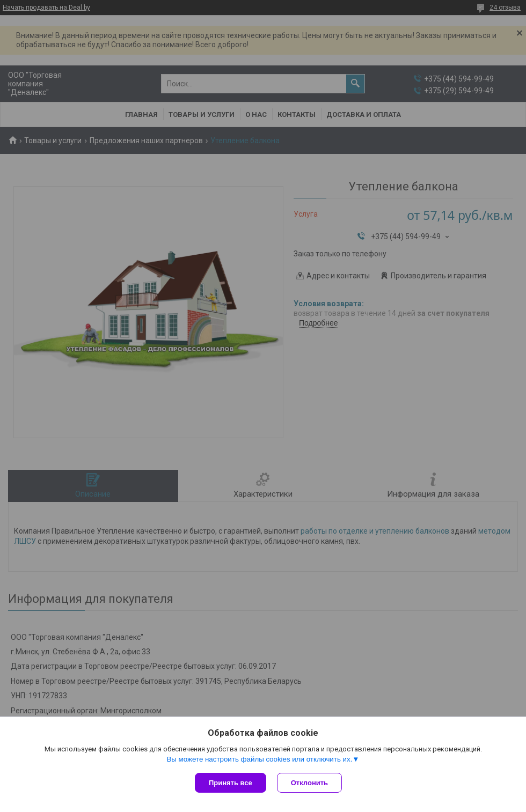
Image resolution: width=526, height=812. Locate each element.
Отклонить (309, 783)
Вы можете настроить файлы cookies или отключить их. (259, 759)
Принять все (231, 783)
